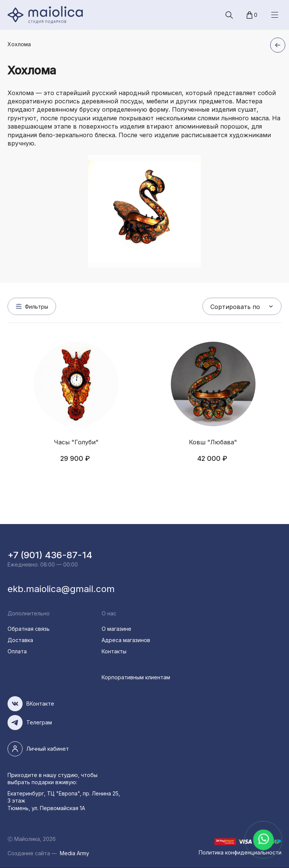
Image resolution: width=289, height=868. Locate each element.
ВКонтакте (40, 704)
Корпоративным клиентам (136, 677)
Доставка (20, 640)
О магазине (116, 629)
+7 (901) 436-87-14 (50, 555)
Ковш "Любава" (213, 442)
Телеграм (39, 722)
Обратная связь (29, 629)
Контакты (114, 651)
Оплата (17, 651)
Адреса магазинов (126, 640)
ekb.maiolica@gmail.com (61, 589)
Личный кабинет (48, 749)
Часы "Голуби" (76, 442)
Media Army (75, 853)
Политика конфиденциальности (240, 852)
